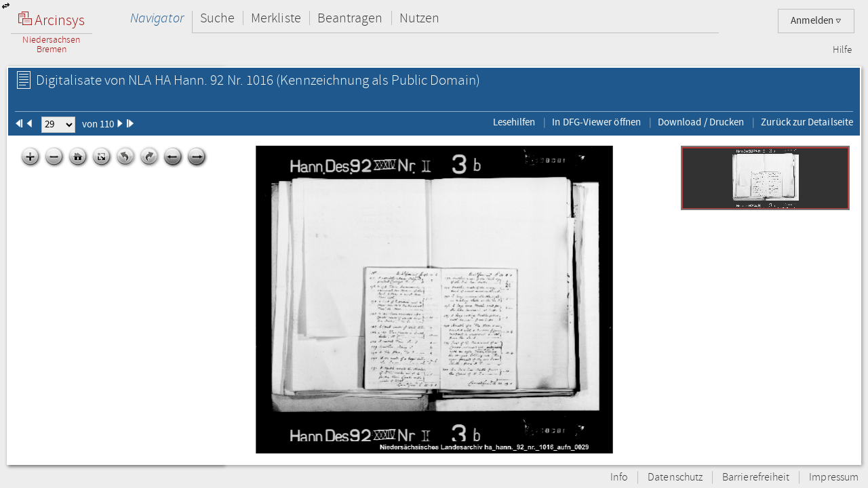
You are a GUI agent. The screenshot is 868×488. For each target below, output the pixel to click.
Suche (217, 18)
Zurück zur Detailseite (807, 122)
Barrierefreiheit (756, 477)
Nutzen (419, 18)
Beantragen (350, 18)
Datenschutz (675, 477)
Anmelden (816, 21)
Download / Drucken (701, 122)
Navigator (157, 18)
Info (619, 477)
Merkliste (276, 18)
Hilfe (842, 50)
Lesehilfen (514, 122)
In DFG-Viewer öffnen (596, 122)
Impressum (834, 477)
